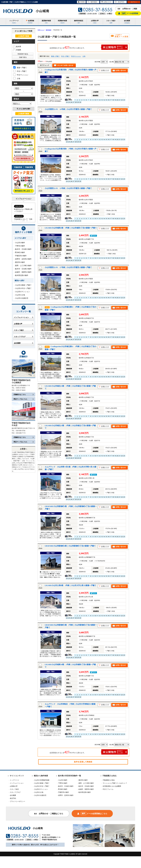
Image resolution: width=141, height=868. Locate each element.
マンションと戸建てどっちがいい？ (115, 783)
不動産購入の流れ (109, 780)
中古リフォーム (108, 789)
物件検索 (92, 2)
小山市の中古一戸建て (23, 288)
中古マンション (76, 56)
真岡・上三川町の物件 (23, 266)
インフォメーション (23, 317)
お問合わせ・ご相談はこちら (49, 814)
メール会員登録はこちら (92, 814)
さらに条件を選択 (24, 109)
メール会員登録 (128, 13)
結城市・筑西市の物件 (23, 272)
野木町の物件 (20, 252)
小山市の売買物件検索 (42, 780)
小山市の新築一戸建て (23, 285)
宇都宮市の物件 (21, 256)
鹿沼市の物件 (20, 262)
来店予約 (119, 2)
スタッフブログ (23, 337)
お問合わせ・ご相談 (127, 9)
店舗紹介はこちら (23, 394)
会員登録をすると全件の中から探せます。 (89, 47)
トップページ (14, 780)
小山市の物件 (20, 243)
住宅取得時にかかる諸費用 (112, 786)
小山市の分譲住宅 (22, 298)
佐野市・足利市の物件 (23, 259)
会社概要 (23, 343)
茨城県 (17, 50)
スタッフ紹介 (23, 330)
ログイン (134, 2)
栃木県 (17, 47)
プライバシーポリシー (18, 801)
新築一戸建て (55, 56)
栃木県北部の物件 (22, 275)
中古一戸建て (65, 56)
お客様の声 (23, 324)
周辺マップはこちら (23, 399)
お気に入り (106, 2)
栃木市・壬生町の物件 (23, 249)
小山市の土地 (20, 295)
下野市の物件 (20, 246)
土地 (84, 56)
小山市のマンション (22, 292)
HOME (81, 2)
